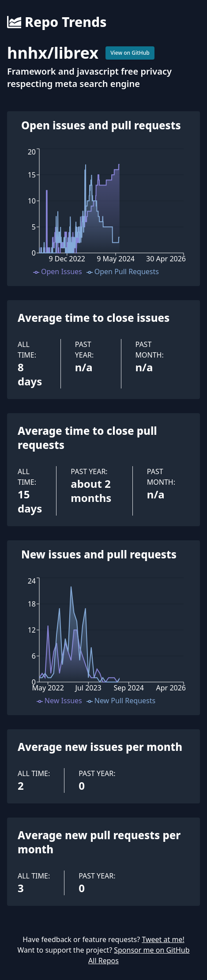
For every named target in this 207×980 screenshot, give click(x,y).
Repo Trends (57, 22)
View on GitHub (130, 53)
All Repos (103, 961)
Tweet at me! (163, 939)
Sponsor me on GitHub (152, 950)
